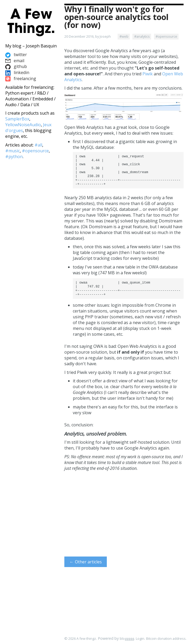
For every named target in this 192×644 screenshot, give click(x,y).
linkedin (17, 72)
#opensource (166, 36)
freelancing (21, 79)
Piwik (148, 74)
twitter (16, 55)
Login (140, 638)
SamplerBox (17, 119)
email (15, 61)
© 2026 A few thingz (80, 638)
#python (14, 157)
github (16, 66)
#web (124, 36)
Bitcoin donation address (166, 638)
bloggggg (127, 638)
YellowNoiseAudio (23, 125)
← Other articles (86, 571)
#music (13, 151)
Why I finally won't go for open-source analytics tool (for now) (116, 17)
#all (38, 145)
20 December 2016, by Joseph (88, 36)
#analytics (142, 36)
